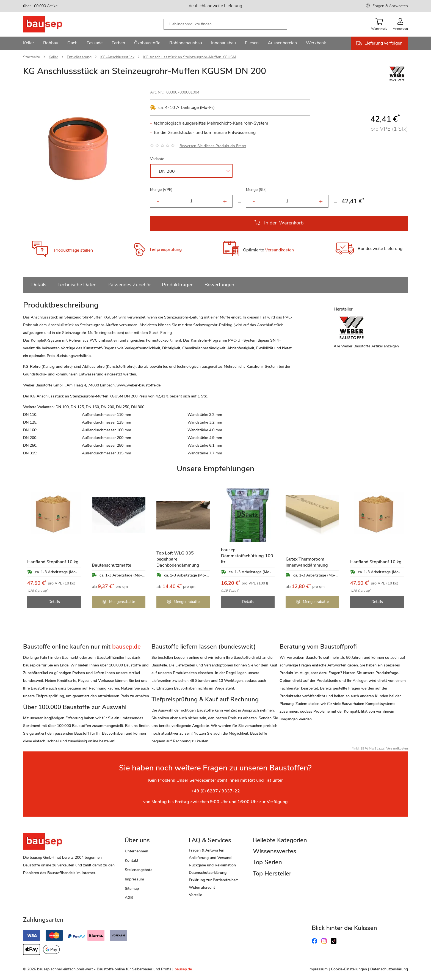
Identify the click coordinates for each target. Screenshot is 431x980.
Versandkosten (279, 250)
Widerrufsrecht (202, 887)
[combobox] (225, 24)
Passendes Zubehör (129, 285)
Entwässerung (79, 57)
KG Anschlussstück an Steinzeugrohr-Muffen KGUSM (190, 57)
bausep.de (183, 969)
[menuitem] (29, 43)
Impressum (134, 879)
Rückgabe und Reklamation (212, 865)
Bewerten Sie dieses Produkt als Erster (213, 146)
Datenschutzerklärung (208, 873)
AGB (129, 898)
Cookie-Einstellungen (349, 969)
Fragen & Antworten (390, 6)
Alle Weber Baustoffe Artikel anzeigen (366, 346)
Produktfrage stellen (73, 250)
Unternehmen (136, 851)
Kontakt (132, 860)
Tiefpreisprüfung (165, 250)
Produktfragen (178, 285)
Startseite (31, 57)
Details (39, 285)
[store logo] (51, 24)
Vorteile (195, 895)
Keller (53, 57)
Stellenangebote (139, 870)
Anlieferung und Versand (210, 858)
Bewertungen (219, 285)
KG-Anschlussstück (117, 57)
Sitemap (132, 889)
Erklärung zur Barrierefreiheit (213, 880)
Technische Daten (77, 285)
